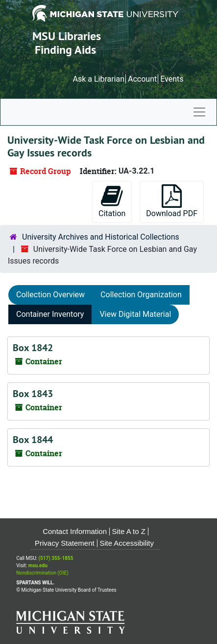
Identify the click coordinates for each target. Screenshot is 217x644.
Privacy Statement (65, 543)
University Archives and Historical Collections (101, 237)
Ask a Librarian (98, 79)
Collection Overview (50, 295)
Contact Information (75, 531)
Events (172, 79)
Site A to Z (129, 531)
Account (142, 79)
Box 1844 (33, 440)
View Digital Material (135, 314)
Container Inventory (50, 314)
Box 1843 (33, 394)
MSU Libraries (67, 36)
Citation (112, 201)
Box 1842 (33, 348)
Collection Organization (141, 295)
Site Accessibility (127, 543)
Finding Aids (65, 50)
